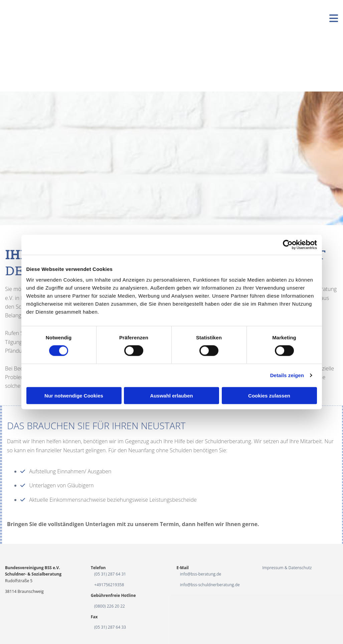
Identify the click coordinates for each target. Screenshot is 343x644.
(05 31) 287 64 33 (110, 627)
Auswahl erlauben (171, 395)
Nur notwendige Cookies (74, 395)
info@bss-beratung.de (201, 574)
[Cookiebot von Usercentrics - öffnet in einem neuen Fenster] (288, 245)
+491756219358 (109, 585)
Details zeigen (287, 375)
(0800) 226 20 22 (110, 606)
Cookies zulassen (269, 395)
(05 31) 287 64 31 (110, 574)
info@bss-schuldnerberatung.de (210, 585)
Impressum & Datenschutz (287, 568)
